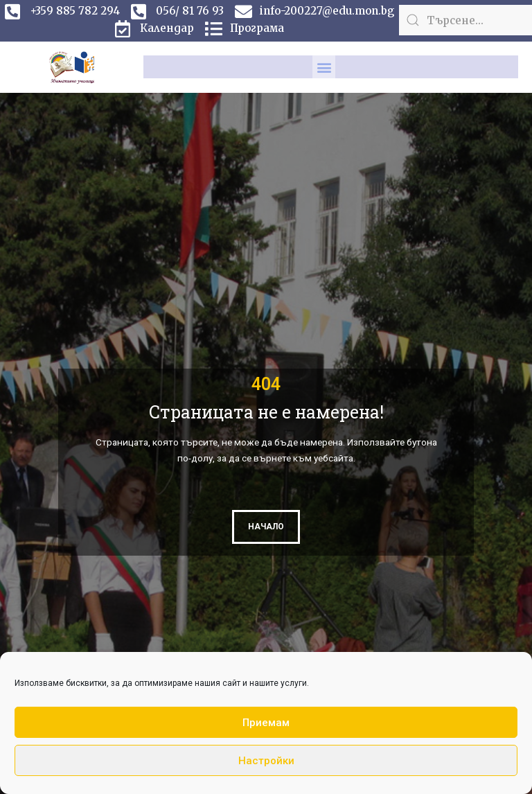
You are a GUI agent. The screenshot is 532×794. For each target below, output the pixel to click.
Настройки (266, 761)
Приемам (266, 723)
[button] (324, 67)
